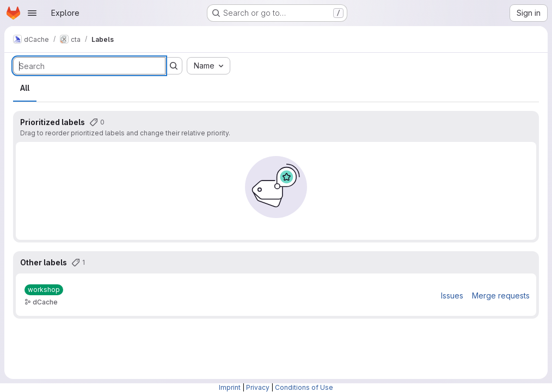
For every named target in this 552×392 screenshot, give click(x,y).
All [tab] (25, 88)
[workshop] (44, 290)
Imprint (230, 387)
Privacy (258, 387)
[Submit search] (174, 66)
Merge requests (501, 295)
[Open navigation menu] (32, 13)
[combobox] (208, 66)
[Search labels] (89, 66)
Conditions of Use (304, 387)
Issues (452, 295)
